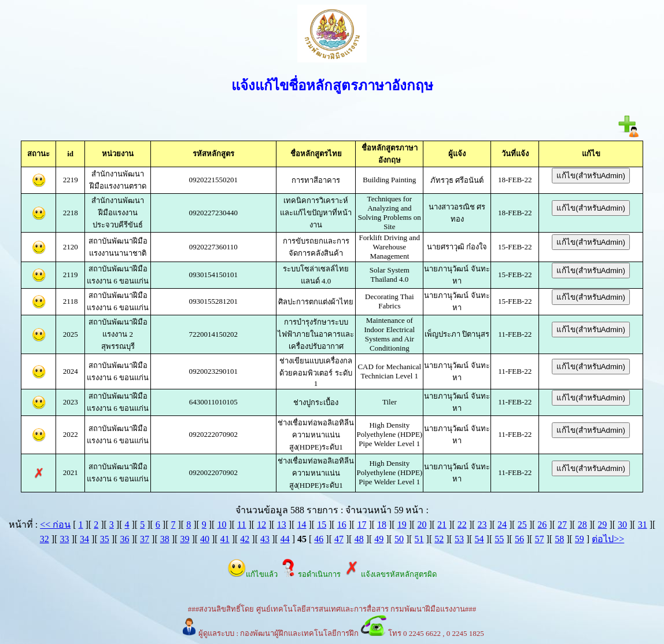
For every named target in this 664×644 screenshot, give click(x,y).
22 (462, 525)
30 (622, 525)
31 (643, 525)
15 (322, 525)
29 (602, 525)
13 (282, 525)
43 (265, 539)
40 (205, 539)
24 (502, 525)
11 (241, 525)
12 (261, 525)
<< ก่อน (55, 525)
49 (379, 539)
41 (225, 539)
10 (222, 525)
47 (339, 539)
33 (64, 539)
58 (559, 539)
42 (245, 539)
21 (442, 525)
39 (185, 539)
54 (479, 539)
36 (124, 539)
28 (582, 525)
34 (84, 539)
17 (361, 525)
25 (522, 525)
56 (519, 539)
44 (285, 539)
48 (359, 539)
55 (499, 539)
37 (145, 539)
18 (382, 525)
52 (439, 539)
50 (399, 539)
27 (562, 525)
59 (580, 539)
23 (482, 525)
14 (301, 525)
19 (402, 525)
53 (459, 539)
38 (165, 539)
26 (542, 525)
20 (422, 525)
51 (419, 539)
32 (45, 539)
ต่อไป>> (608, 539)
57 (540, 539)
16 (342, 525)
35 (105, 539)
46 (319, 539)
